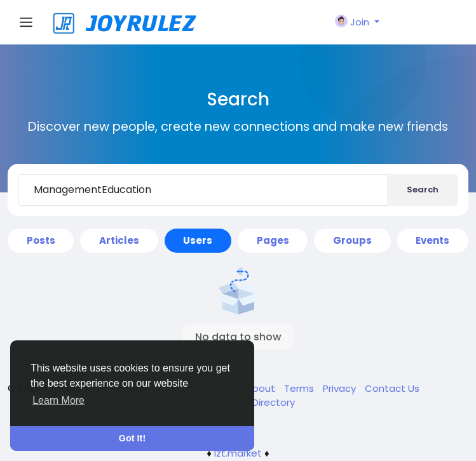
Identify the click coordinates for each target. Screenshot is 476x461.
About (262, 388)
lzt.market (238, 453)
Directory (274, 402)
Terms (300, 388)
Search (423, 190)
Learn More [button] (58, 400)
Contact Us (392, 388)
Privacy (341, 388)
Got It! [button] (132, 438)
